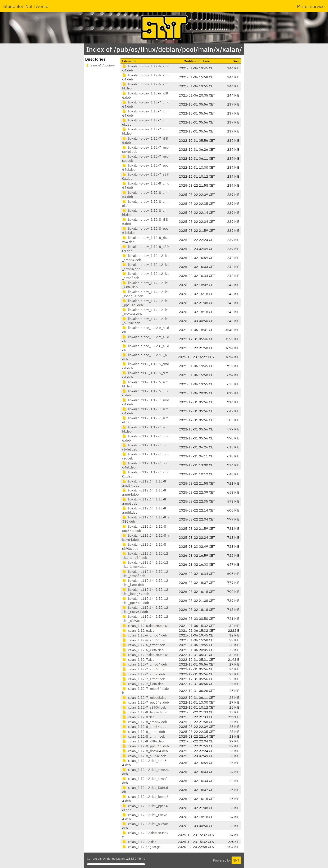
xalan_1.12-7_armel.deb (143, 674)
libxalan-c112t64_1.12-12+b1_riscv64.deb (145, 610)
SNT (236, 860)
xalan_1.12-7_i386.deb (143, 684)
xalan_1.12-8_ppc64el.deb (145, 746)
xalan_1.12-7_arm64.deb (144, 669)
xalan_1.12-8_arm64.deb (144, 727)
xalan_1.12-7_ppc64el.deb (145, 702)
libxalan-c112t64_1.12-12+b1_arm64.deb (145, 564)
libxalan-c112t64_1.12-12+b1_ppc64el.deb (145, 601)
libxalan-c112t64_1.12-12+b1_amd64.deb (145, 555)
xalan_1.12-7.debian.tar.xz (145, 655)
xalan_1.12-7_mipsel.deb (144, 697)
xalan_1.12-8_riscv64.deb (145, 751)
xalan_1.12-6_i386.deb (143, 650)
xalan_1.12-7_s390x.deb (144, 707)
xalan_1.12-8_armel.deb (143, 732)
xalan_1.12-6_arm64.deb (144, 640)
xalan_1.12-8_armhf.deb (144, 736)
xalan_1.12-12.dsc (139, 842)
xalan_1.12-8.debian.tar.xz (145, 712)
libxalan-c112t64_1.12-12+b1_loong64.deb (145, 592)
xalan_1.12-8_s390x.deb (144, 756)
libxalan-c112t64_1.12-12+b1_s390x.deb (145, 619)
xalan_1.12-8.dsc (138, 717)
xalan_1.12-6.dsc (138, 630)
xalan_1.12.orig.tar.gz (141, 847)
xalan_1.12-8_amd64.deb (145, 722)
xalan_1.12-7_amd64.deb (145, 664)
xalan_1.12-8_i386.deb (143, 741)
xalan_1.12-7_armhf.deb (144, 679)
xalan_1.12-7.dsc (138, 659)
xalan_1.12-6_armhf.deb (144, 645)
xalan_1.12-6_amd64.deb (145, 635)
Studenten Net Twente (26, 6)
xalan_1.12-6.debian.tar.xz (145, 626)
